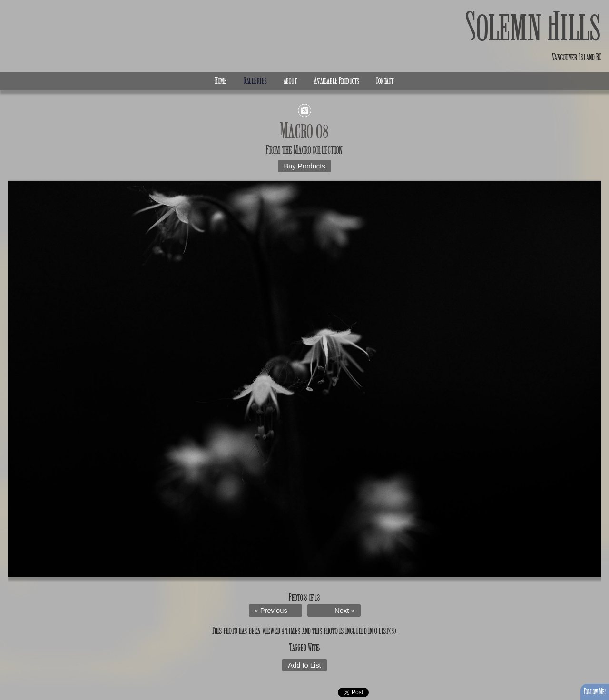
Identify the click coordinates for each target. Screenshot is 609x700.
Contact (385, 81)
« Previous (271, 611)
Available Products (337, 81)
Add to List (304, 665)
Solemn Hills (534, 27)
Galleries (255, 81)
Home (221, 81)
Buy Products (304, 166)
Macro (302, 150)
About (290, 81)
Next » (344, 611)
